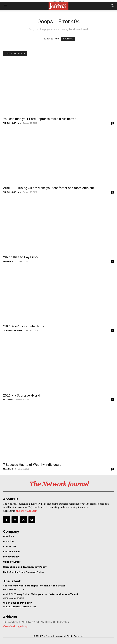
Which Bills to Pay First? (21, 257)
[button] (5, 6)
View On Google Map (15, 626)
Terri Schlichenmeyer (13, 330)
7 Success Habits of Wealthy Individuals (32, 465)
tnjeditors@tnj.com (27, 511)
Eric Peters (8, 400)
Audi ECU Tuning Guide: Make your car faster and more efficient (49, 188)
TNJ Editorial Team (12, 123)
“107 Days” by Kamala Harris (24, 326)
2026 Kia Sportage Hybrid (22, 395)
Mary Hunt (8, 261)
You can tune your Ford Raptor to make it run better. (40, 119)
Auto (6, 590)
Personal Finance (12, 607)
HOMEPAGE (68, 39)
